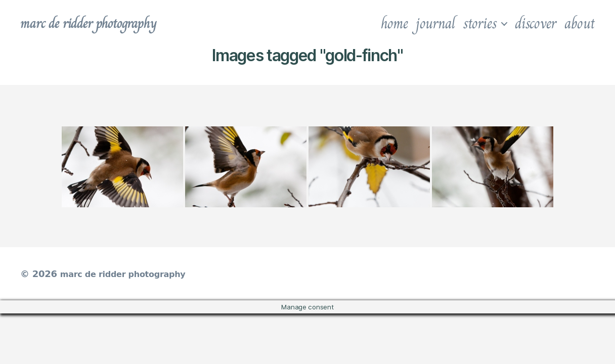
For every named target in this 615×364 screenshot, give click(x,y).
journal (435, 23)
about (580, 23)
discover (536, 23)
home (394, 23)
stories (480, 23)
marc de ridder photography (100, 23)
